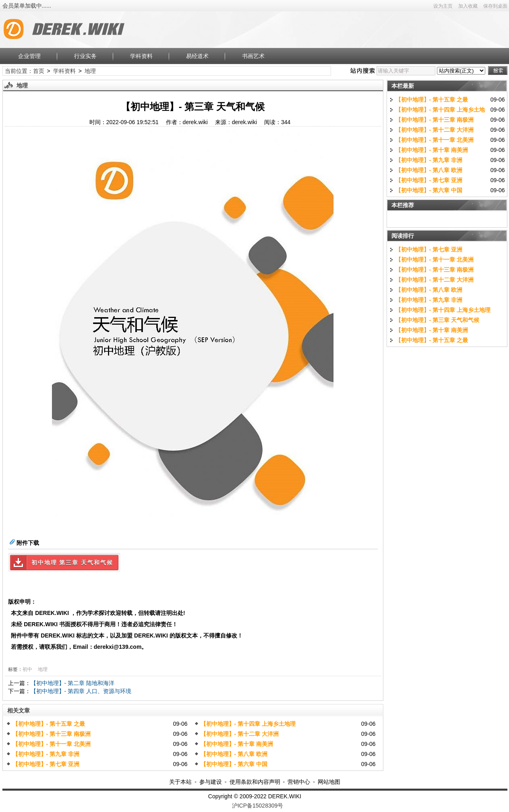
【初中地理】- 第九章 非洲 (46, 754)
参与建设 (211, 782)
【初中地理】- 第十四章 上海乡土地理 (248, 724)
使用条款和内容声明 (255, 782)
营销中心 (299, 782)
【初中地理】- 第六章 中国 (234, 764)
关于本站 (180, 782)
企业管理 (29, 56)
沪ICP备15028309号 (258, 806)
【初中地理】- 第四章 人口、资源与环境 (81, 691)
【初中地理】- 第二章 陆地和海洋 (72, 683)
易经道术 (197, 56)
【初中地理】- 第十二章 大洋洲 (240, 734)
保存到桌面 (495, 6)
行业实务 (85, 56)
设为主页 (443, 6)
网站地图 (329, 782)
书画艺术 (253, 56)
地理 (90, 71)
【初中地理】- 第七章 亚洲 (46, 764)
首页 (39, 71)
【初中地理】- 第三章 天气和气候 (437, 320)
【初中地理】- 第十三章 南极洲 (52, 734)
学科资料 (141, 56)
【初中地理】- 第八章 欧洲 (234, 754)
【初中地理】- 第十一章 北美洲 (52, 744)
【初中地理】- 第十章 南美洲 (237, 744)
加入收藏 (468, 6)
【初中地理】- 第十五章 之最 (49, 724)
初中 (27, 669)
